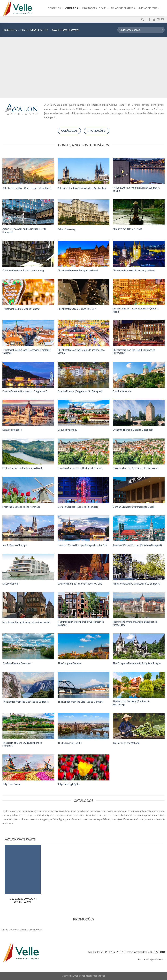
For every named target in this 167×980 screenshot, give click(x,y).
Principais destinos (124, 8)
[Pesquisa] (142, 19)
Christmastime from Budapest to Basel (78, 270)
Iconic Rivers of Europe (15, 545)
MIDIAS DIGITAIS (149, 8)
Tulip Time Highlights (68, 784)
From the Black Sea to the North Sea (21, 507)
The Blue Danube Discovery (17, 663)
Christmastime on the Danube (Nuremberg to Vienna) (81, 351)
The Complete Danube (69, 663)
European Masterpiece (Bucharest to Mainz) (80, 468)
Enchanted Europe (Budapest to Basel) (22, 468)
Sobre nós (56, 8)
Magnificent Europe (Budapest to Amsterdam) (26, 622)
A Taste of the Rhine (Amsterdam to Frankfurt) (27, 188)
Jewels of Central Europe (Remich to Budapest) (137, 545)
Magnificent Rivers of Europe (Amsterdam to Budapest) (81, 623)
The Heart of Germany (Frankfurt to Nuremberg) (132, 703)
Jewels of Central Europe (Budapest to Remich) (82, 545)
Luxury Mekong (10, 584)
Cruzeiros (73, 8)
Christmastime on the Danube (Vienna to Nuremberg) (134, 351)
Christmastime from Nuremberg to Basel (134, 270)
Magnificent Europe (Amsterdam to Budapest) (137, 584)
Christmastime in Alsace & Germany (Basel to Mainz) (136, 310)
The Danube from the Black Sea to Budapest (26, 702)
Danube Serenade (122, 391)
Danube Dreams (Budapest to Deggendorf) (25, 391)
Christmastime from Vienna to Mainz (77, 309)
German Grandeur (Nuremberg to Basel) (133, 507)
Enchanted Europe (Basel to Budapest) (133, 430)
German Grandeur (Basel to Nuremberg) (78, 507)
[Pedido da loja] (141, 30)
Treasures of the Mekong (126, 743)
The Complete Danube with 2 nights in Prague (137, 663)
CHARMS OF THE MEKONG (127, 229)
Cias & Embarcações (34, 30)
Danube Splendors (12, 430)
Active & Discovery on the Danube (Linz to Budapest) (24, 230)
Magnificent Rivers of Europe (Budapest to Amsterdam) (135, 623)
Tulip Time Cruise (11, 784)
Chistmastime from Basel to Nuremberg (23, 270)
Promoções (90, 8)
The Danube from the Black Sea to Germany (80, 702)
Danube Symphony (67, 430)
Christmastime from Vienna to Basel (21, 309)
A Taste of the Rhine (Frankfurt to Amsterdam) (82, 188)
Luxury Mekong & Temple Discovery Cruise (80, 584)
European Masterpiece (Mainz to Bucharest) (136, 468)
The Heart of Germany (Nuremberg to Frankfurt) (22, 744)
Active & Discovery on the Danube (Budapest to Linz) (136, 189)
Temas (104, 8)
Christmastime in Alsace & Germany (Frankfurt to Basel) (27, 351)
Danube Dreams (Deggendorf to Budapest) (80, 391)
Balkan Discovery (66, 229)
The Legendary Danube (70, 743)
